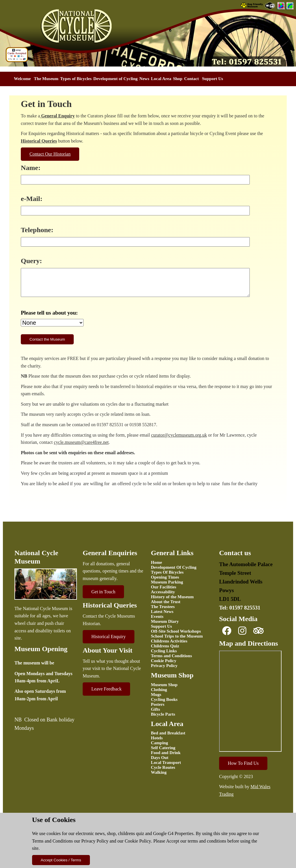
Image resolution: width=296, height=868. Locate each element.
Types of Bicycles (76, 79)
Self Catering (163, 748)
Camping (159, 743)
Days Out (160, 758)
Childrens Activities (169, 641)
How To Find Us (243, 763)
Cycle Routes (163, 767)
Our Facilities (164, 587)
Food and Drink (166, 753)
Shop (178, 79)
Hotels (157, 738)
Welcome (22, 79)
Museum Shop (164, 685)
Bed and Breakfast (168, 733)
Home (156, 562)
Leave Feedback (106, 689)
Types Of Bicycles (167, 572)
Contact (192, 79)
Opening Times (165, 577)
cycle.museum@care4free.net (81, 442)
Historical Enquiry (109, 637)
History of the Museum (172, 597)
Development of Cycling (115, 79)
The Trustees (163, 607)
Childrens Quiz (165, 646)
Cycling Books (164, 699)
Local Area (161, 79)
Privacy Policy (95, 841)
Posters (158, 704)
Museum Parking (167, 582)
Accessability (163, 592)
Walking (159, 772)
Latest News (162, 612)
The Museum (46, 79)
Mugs (156, 695)
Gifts (156, 709)
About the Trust (166, 602)
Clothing (159, 690)
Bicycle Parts (163, 714)
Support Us (213, 79)
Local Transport (166, 762)
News (144, 79)
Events (157, 616)
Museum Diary (165, 621)
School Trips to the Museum (177, 636)
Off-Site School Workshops (176, 631)
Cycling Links (164, 651)
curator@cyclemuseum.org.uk (179, 435)
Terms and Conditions (52, 841)
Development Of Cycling (174, 567)
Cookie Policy (138, 841)
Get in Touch (103, 592)
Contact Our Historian (50, 154)
